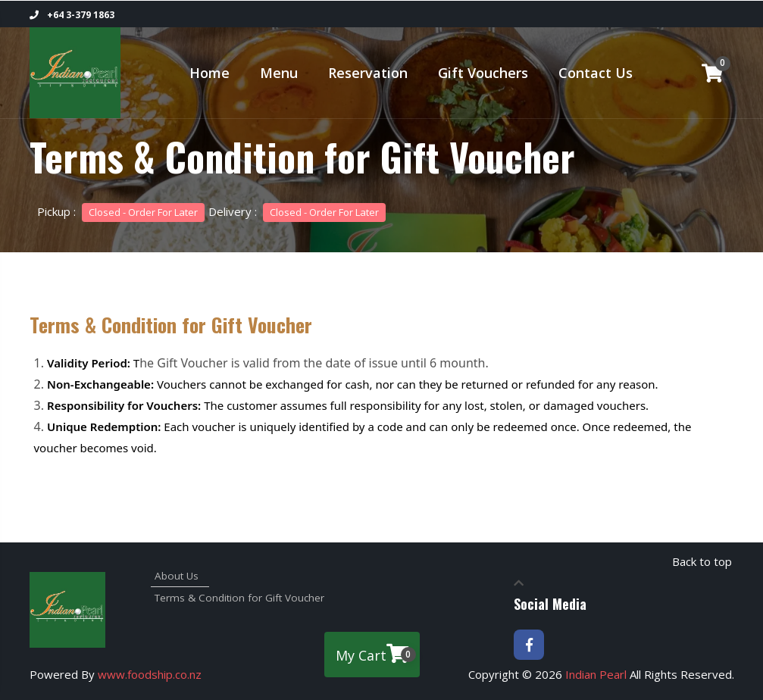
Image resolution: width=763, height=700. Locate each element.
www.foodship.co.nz (150, 674)
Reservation (368, 73)
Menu (279, 73)
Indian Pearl (596, 674)
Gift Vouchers (483, 73)
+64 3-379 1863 (72, 15)
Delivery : (297, 211)
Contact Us (596, 73)
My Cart (376, 654)
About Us (175, 576)
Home (210, 73)
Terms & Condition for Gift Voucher (195, 598)
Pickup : (121, 211)
